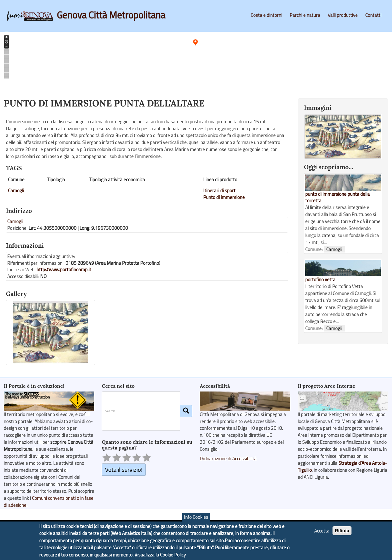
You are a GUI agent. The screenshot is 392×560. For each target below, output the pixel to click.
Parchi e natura (305, 15)
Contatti (373, 15)
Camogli (16, 190)
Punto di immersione (224, 197)
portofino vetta (320, 279)
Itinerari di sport (219, 190)
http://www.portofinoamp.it (64, 269)
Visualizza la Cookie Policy (160, 555)
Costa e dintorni (266, 15)
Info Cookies (196, 517)
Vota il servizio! (124, 469)
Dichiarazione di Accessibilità (228, 458)
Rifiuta (342, 531)
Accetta (322, 531)
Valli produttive (343, 15)
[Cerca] (186, 411)
